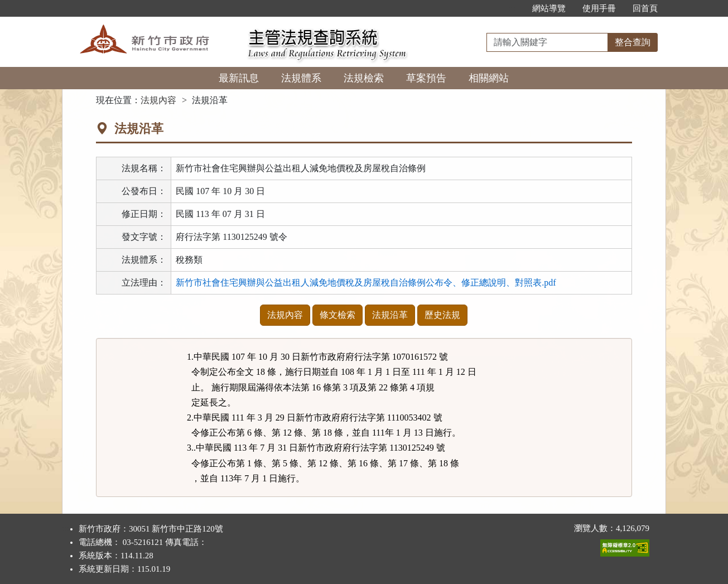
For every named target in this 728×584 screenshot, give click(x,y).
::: (512, 8)
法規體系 (301, 78)
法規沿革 (390, 315)
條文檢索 (338, 315)
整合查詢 (633, 42)
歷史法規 (442, 315)
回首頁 (645, 8)
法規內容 (158, 100)
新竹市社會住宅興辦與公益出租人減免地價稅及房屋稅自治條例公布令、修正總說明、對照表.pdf (366, 283)
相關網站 (489, 78)
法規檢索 (364, 78)
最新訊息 (239, 78)
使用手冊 (599, 8)
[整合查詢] (547, 42)
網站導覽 (549, 8)
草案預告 (426, 78)
